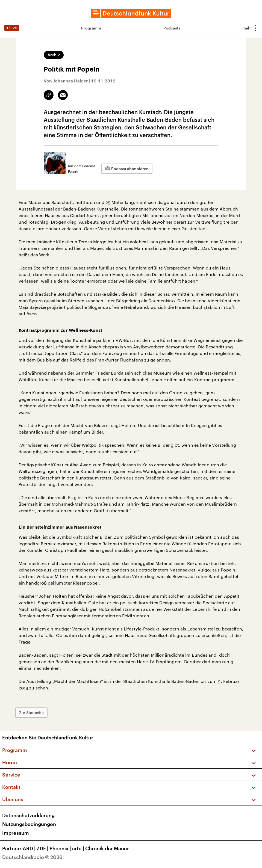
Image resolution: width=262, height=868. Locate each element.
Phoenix (61, 848)
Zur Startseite (31, 713)
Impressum (16, 833)
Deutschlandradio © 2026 (32, 857)
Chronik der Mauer (107, 848)
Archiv (54, 55)
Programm (91, 28)
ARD (30, 848)
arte (79, 848)
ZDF (43, 848)
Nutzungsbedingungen (29, 824)
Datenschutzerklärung (28, 815)
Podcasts (172, 28)
